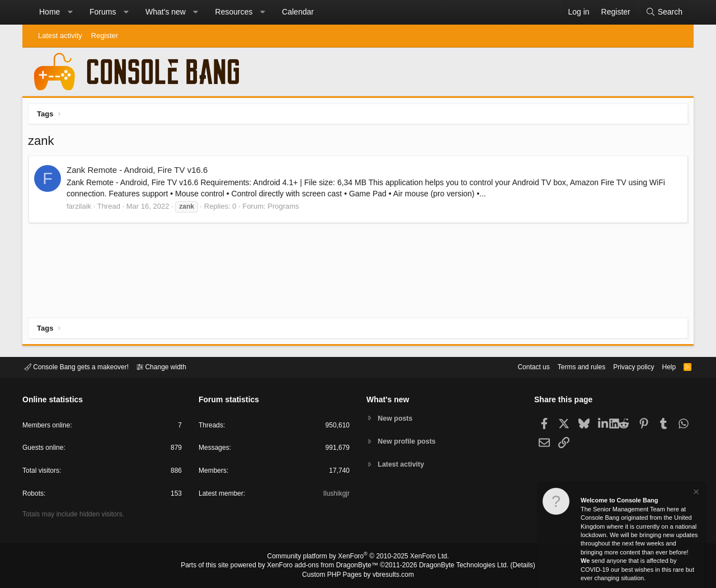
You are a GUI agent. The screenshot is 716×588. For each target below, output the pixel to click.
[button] (70, 12)
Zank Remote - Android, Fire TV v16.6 (140, 173)
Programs (286, 209)
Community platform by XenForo (358, 558)
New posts (397, 418)
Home (50, 12)
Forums (103, 12)
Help (662, 366)
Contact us (516, 366)
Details (509, 566)
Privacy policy (624, 366)
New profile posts (409, 441)
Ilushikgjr (335, 495)
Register (105, 36)
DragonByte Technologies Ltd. (455, 566)
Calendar (298, 12)
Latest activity (60, 36)
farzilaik (82, 209)
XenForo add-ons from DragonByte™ (326, 566)
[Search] (664, 12)
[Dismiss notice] (695, 493)
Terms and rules (568, 366)
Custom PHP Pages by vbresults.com (358, 575)
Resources (234, 12)
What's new (166, 12)
